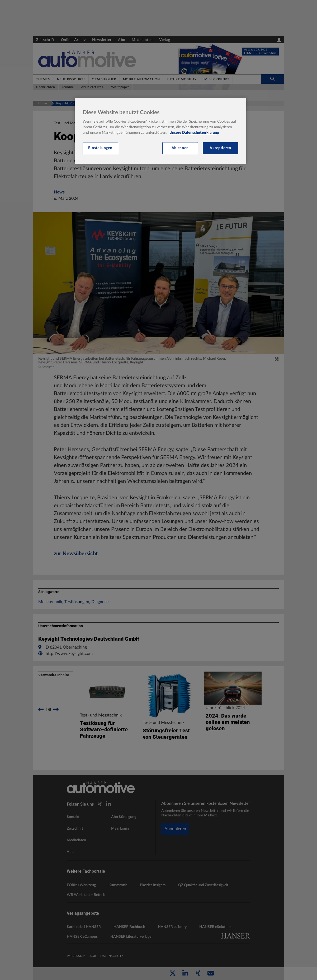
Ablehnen (180, 148)
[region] (160, 131)
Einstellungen (100, 148)
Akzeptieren (220, 148)
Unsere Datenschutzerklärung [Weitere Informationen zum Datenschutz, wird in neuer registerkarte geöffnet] (194, 133)
